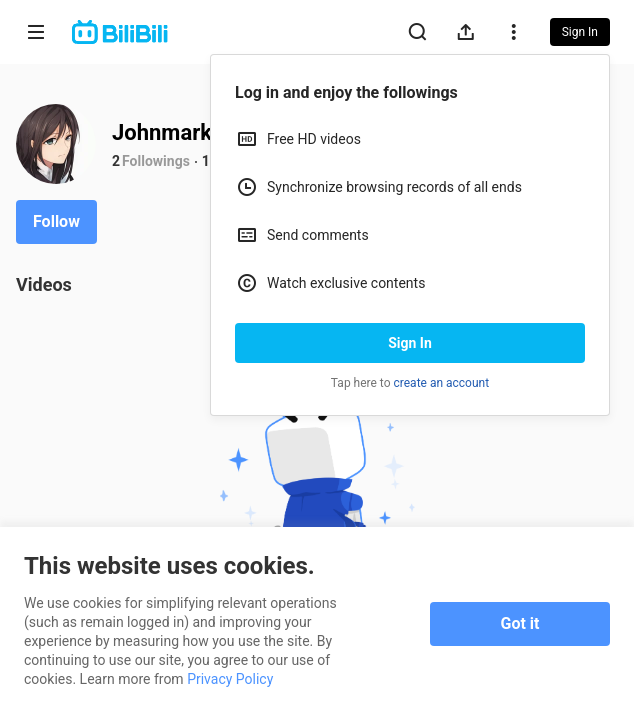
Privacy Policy (230, 679)
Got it (520, 623)
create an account (442, 383)
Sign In (410, 343)
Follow (56, 221)
